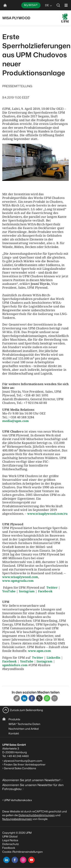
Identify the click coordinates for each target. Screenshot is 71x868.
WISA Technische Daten (24, 724)
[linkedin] (6, 860)
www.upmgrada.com (18, 581)
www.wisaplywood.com (20, 577)
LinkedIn (53, 658)
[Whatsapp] (47, 698)
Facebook (45, 591)
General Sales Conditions (20, 768)
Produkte (14, 719)
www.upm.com (39, 651)
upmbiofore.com (15, 665)
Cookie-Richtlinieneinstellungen (23, 852)
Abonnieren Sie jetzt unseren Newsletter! (31, 780)
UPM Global (10, 836)
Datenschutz (11, 844)
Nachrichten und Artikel (24, 729)
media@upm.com (16, 421)
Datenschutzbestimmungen (37, 815)
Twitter (52, 587)
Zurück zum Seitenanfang (26, 710)
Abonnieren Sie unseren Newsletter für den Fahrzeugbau (33, 787)
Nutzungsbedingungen (17, 819)
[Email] (55, 698)
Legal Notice (10, 840)
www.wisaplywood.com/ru (47, 514)
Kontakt (14, 733)
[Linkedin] (24, 698)
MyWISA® (31, 5)
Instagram (27, 591)
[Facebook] (32, 698)
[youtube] (31, 860)
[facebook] (15, 860)
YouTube (9, 591)
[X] (39, 698)
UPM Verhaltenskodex (18, 800)
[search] (58, 5)
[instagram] (23, 860)
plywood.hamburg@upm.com (23, 761)
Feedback (9, 848)
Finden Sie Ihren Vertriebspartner (25, 764)
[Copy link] (17, 698)
